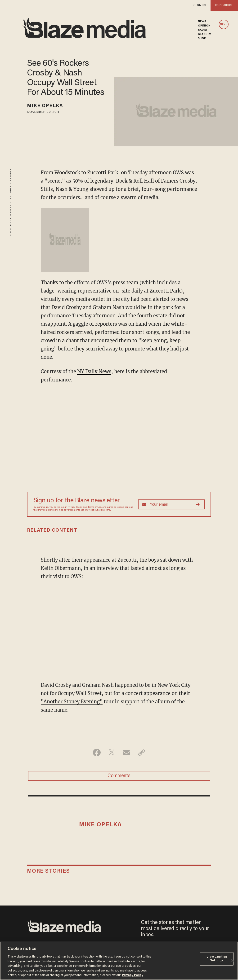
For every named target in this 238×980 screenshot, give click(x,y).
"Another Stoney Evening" (72, 702)
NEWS (202, 22)
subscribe (224, 5)
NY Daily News (94, 371)
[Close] (233, 961)
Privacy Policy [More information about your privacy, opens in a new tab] (133, 975)
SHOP (202, 39)
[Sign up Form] (171, 504)
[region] (119, 961)
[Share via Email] (127, 752)
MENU (224, 24)
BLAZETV (205, 34)
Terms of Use (95, 507)
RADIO (203, 30)
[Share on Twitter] (112, 752)
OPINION (204, 26)
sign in (200, 5)
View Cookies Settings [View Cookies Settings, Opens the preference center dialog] (217, 959)
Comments (119, 776)
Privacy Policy (75, 507)
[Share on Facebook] (97, 752)
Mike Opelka (45, 106)
